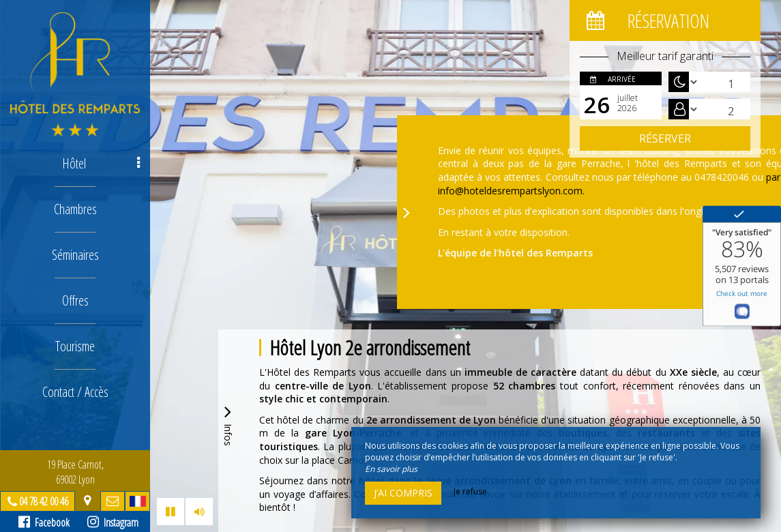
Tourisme (75, 346)
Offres (75, 300)
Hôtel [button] (101, 163)
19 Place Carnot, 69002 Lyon (75, 472)
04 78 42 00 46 (44, 501)
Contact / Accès (75, 392)
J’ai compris (403, 493)
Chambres (75, 209)
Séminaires (75, 255)
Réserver (665, 138)
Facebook (44, 522)
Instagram (113, 522)
